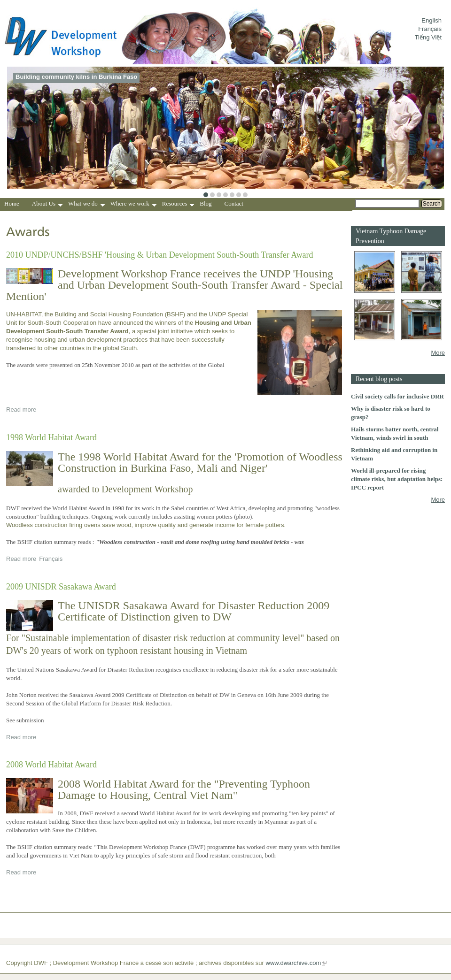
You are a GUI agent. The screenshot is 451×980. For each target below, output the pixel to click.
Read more (21, 410)
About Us (47, 205)
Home (12, 203)
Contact (234, 203)
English (432, 20)
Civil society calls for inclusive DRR (397, 396)
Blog (206, 203)
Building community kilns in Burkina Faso (76, 77)
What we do (86, 205)
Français (430, 29)
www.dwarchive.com (294, 963)
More (438, 353)
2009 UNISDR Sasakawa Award (61, 587)
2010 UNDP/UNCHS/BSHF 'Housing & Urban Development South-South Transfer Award (160, 255)
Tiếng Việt (428, 37)
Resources (178, 205)
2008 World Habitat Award (51, 765)
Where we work (133, 205)
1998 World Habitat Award (51, 437)
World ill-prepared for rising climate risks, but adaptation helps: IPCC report (397, 479)
